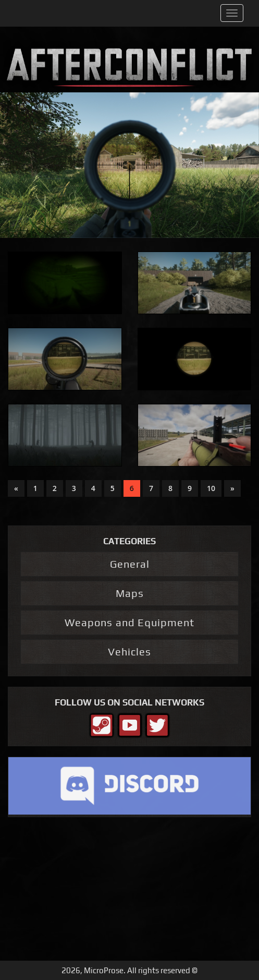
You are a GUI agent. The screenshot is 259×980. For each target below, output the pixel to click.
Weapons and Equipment (129, 622)
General (130, 564)
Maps (130, 593)
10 (211, 488)
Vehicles (129, 652)
